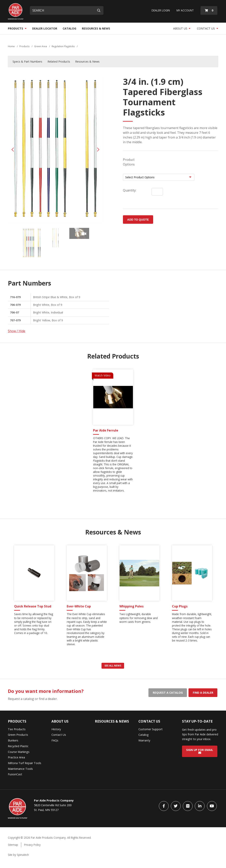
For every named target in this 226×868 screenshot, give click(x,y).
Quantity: (130, 190)
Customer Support (151, 729)
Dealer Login (161, 10)
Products (17, 28)
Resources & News (96, 28)
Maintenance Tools (20, 769)
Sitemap (13, 845)
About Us (182, 28)
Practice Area (16, 757)
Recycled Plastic (18, 746)
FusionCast (15, 774)
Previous (13, 150)
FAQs (55, 740)
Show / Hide (17, 331)
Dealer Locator (45, 28)
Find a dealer (203, 693)
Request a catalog (168, 693)
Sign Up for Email (200, 751)
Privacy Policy (32, 845)
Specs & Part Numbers (27, 61)
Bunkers (13, 740)
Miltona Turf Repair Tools (25, 763)
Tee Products (17, 729)
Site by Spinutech (18, 855)
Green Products (18, 735)
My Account (185, 10)
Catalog (69, 28)
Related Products (59, 61)
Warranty (144, 740)
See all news (113, 666)
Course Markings (19, 752)
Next (98, 150)
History (56, 729)
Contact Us (208, 28)
